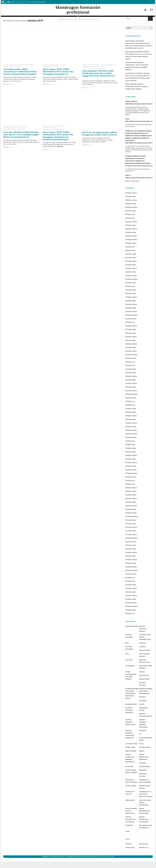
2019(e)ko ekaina (131, 459)
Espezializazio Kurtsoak (143, 716)
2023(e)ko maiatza (131, 304)
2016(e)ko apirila (130, 563)
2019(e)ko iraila (130, 452)
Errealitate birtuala (131, 711)
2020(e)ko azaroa (131, 405)
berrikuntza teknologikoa (129, 655)
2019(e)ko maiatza (131, 463)
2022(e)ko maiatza (131, 344)
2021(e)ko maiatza (131, 383)
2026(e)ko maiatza (131, 200)
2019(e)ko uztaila (131, 455)
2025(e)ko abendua (131, 214)
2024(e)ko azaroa (131, 250)
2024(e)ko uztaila (131, 261)
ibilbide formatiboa (131, 758)
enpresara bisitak (144, 686)
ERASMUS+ (143, 708)
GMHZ (110, 147)
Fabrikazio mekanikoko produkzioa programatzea (143, 731)
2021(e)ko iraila (130, 373)
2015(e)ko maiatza (131, 596)
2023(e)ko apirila (130, 308)
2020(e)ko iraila (130, 412)
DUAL (127, 661)
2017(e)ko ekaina (131, 527)
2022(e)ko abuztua (131, 333)
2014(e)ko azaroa (131, 617)
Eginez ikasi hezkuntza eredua (145, 668)
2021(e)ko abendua (131, 362)
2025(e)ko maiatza (131, 229)
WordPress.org (144, 855)
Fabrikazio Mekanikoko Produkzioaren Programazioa (99, 72)
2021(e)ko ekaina (131, 380)
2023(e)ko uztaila (131, 297)
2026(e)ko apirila (130, 204)
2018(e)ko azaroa (131, 484)
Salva (127, 126)
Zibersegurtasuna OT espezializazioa (146, 834)
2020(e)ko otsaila (131, 434)
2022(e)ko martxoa (131, 351)
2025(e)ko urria (130, 222)
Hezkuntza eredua (145, 755)
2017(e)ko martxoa (131, 534)
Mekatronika (143, 777)
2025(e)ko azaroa (131, 218)
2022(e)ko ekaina (131, 340)
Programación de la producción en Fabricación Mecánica (146, 801)
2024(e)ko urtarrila (131, 283)
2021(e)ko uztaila (131, 376)
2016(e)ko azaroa (131, 549)
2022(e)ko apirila (130, 347)
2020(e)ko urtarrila (131, 437)
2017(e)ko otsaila (131, 538)
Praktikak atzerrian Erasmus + (145, 794)
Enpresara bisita (144, 683)
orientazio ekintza (131, 793)
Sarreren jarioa (144, 851)
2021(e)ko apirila (130, 387)
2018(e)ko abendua (131, 481)
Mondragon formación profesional (78, 13)
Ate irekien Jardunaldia (129, 643)
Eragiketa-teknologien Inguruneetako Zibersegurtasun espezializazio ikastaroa (132, 701)
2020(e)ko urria (130, 409)
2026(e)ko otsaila (131, 211)
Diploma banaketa (145, 657)
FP (140, 741)
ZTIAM (127, 838)
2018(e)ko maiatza (131, 506)
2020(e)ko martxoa (131, 430)
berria (127, 650)
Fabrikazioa (143, 738)
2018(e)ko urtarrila (131, 520)
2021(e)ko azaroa (131, 365)
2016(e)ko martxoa (131, 567)
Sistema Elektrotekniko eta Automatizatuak (145, 818)
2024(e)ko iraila (130, 258)
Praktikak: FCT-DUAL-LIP (130, 800)
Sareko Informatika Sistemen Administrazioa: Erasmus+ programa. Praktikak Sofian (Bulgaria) (137, 94)
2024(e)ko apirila (130, 272)
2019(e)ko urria (130, 448)
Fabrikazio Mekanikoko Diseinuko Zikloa (16, 133)
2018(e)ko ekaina (131, 502)
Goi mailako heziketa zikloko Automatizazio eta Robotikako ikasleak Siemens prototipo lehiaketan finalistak (20, 79)
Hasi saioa (128, 851)
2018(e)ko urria (130, 488)
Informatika (142, 770)
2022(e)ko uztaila (131, 337)
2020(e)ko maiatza (131, 423)
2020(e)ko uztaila (131, 416)
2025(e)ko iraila (130, 225)
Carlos (128, 182)
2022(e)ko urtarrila (131, 358)
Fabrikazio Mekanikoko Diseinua (146, 722)
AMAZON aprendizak (132, 633)
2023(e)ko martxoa (131, 312)
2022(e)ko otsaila (131, 355)
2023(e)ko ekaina (131, 301)
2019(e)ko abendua (131, 441)
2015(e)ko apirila (130, 599)
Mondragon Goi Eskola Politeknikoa (93, 75)
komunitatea (42, 2)
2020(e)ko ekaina (131, 419)
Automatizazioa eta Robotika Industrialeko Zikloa (19, 72)
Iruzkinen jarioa (130, 855)
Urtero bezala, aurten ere (90, 145)
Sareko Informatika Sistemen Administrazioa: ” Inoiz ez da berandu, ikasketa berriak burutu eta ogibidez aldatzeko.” (137, 73)
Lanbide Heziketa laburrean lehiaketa (131, 779)
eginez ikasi (129, 667)
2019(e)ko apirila (130, 466)
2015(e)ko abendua (131, 578)
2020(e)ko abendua (131, 401)
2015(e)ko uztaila (131, 592)
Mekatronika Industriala (50, 74)
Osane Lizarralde (131, 109)
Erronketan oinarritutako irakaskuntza (129, 717)
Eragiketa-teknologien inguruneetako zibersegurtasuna (146, 698)
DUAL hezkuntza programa (144, 662)
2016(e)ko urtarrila (131, 574)
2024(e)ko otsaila (131, 279)
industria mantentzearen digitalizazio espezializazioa (130, 765)
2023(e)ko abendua (131, 286)
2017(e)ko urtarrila (131, 542)
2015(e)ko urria (130, 585)
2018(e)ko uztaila (131, 498)
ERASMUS (142, 704)
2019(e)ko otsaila (131, 473)
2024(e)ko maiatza (131, 268)
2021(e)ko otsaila (131, 394)
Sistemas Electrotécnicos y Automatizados (131, 826)
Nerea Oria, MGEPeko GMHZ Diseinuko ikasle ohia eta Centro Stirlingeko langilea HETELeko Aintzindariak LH (21, 142)
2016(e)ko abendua (131, 545)
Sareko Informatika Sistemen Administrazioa (145, 810)
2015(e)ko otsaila (131, 606)
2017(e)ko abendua (131, 524)
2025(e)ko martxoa (131, 236)
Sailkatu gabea (87, 137)
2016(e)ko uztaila (131, 552)
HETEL (63, 72)
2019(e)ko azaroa (131, 445)
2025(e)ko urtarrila (131, 243)
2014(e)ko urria (130, 621)
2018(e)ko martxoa (131, 513)
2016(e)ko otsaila (131, 570)
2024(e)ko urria (130, 254)
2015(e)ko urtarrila (131, 610)
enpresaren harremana (143, 691)
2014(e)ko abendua (131, 614)
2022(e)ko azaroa (131, 326)
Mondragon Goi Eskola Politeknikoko (14, 84)
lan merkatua (129, 774)
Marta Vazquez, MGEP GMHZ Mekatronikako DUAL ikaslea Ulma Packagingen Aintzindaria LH (58, 79)
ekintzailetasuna (130, 673)
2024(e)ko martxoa (131, 276)
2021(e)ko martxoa (131, 391)
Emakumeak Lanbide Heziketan (146, 674)
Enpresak (142, 679)
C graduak (142, 654)
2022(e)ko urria (130, 329)
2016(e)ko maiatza (131, 560)
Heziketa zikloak (130, 755)
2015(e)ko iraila (130, 588)
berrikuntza (142, 650)
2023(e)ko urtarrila (131, 319)
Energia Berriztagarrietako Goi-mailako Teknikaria (131, 683)
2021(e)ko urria (130, 369)
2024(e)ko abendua (131, 247)
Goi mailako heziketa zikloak (99, 147)
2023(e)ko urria (130, 294)
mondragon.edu (33, 2)
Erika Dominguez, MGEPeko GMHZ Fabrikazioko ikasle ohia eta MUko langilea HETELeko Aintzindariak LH (98, 80)
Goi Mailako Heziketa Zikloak (12, 74)
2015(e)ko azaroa (131, 581)
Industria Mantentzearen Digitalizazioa (144, 764)
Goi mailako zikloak (131, 751)
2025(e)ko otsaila (131, 240)
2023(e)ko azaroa (131, 290)
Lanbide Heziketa (144, 774)
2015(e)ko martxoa (131, 603)
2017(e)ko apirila (130, 531)
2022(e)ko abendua (131, 322)
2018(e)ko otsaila (131, 516)
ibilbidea (142, 758)
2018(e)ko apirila (130, 509)
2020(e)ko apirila (130, 427)
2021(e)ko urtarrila (131, 398)
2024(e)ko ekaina (131, 265)
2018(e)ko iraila (130, 491)
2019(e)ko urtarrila (131, 477)
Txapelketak (129, 832)
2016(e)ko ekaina (131, 556)
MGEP (27, 84)
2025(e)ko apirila (130, 232)
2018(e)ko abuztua (131, 495)
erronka (141, 711)
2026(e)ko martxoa (131, 207)
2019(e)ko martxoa (131, 470)
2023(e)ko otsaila (131, 315)
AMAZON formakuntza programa (143, 636)
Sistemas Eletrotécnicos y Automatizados (144, 826)
